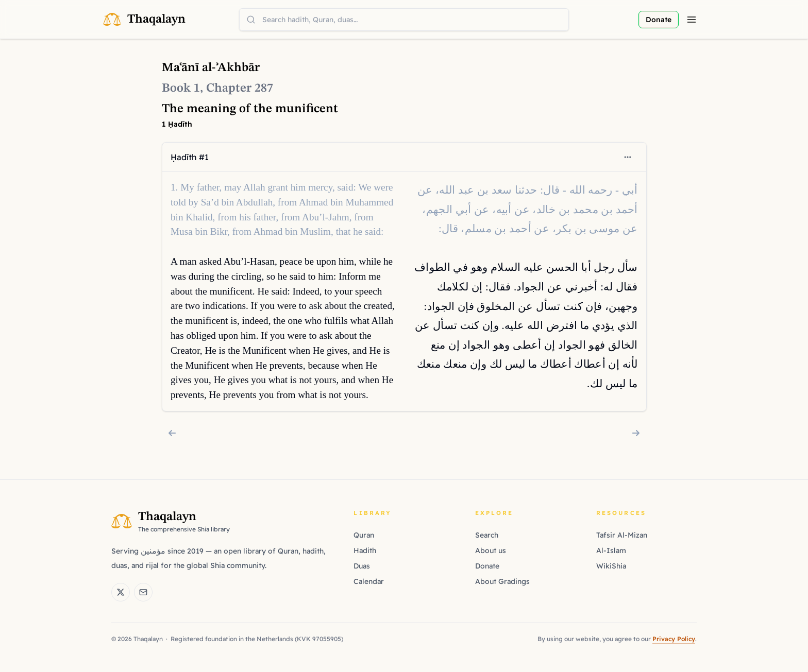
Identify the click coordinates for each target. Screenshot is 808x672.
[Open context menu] (627, 157)
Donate (487, 566)
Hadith (365, 550)
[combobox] (404, 20)
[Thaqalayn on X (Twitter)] (121, 592)
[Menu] (692, 20)
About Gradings (502, 581)
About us (491, 550)
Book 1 (181, 89)
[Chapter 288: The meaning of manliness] (636, 433)
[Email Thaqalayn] (143, 592)
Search (487, 535)
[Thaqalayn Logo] (144, 20)
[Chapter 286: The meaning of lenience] (172, 433)
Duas (362, 566)
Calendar (369, 581)
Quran (364, 535)
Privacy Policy (674, 639)
